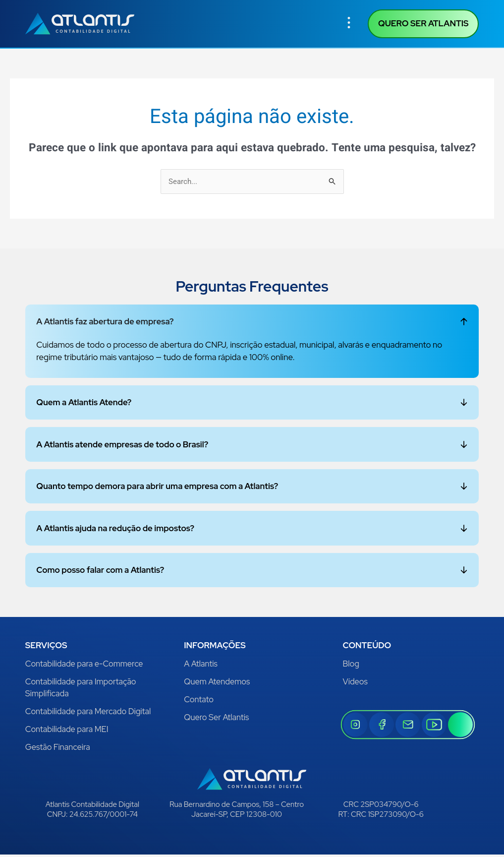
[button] (349, 24)
